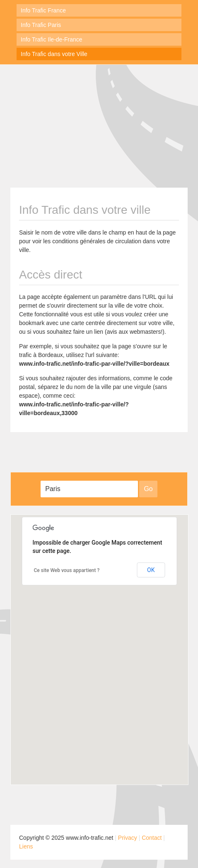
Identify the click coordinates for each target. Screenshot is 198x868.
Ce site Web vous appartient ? (67, 570)
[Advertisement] (99, 125)
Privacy (128, 838)
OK (151, 570)
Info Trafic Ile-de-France (52, 39)
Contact (152, 838)
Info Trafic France (43, 10)
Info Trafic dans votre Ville (54, 54)
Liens (26, 846)
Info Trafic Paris (41, 25)
